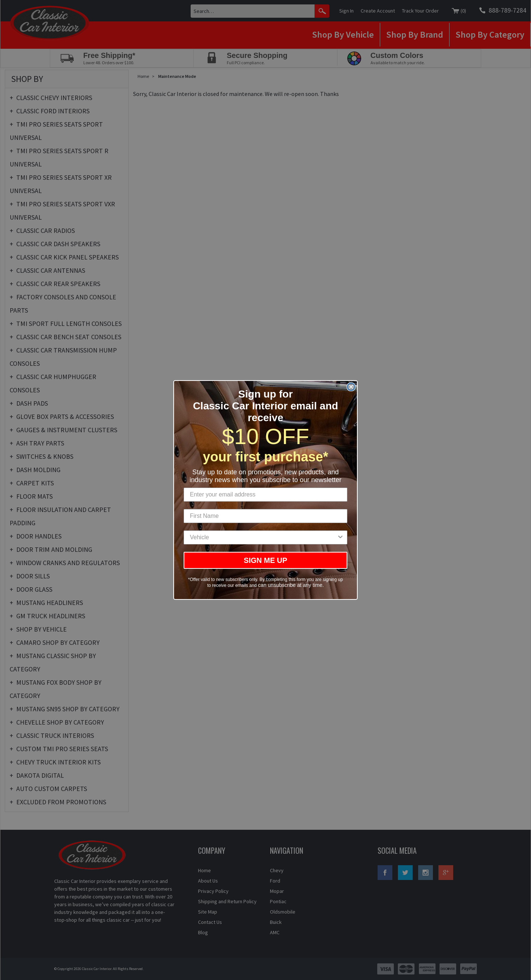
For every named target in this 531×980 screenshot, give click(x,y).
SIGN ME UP (265, 560)
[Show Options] (340, 537)
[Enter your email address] (265, 495)
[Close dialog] (351, 387)
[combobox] (263, 537)
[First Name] (265, 516)
